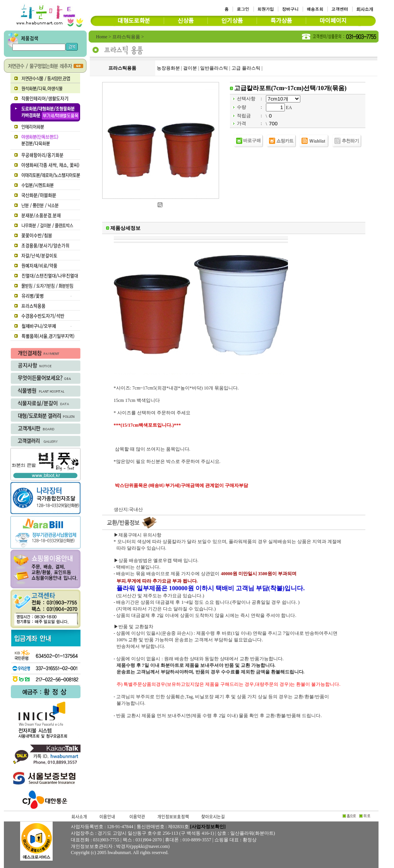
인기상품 (232, 21)
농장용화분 (168, 68)
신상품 (186, 21)
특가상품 (281, 21)
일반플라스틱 (214, 68)
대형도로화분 (134, 21)
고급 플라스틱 (246, 68)
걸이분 (190, 68)
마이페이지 (333, 21)
